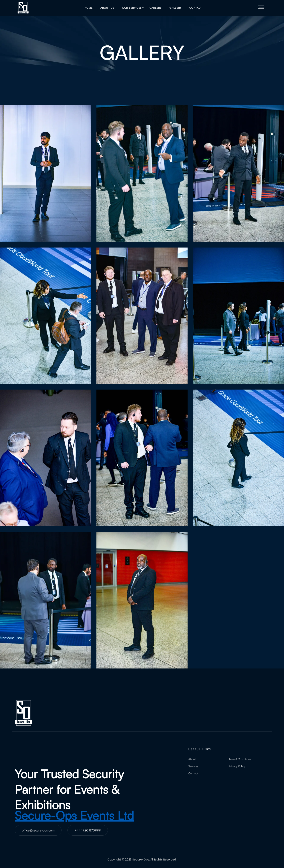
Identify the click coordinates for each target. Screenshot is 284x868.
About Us (107, 8)
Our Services (132, 8)
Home (88, 8)
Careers (156, 8)
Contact (196, 8)
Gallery (175, 8)
